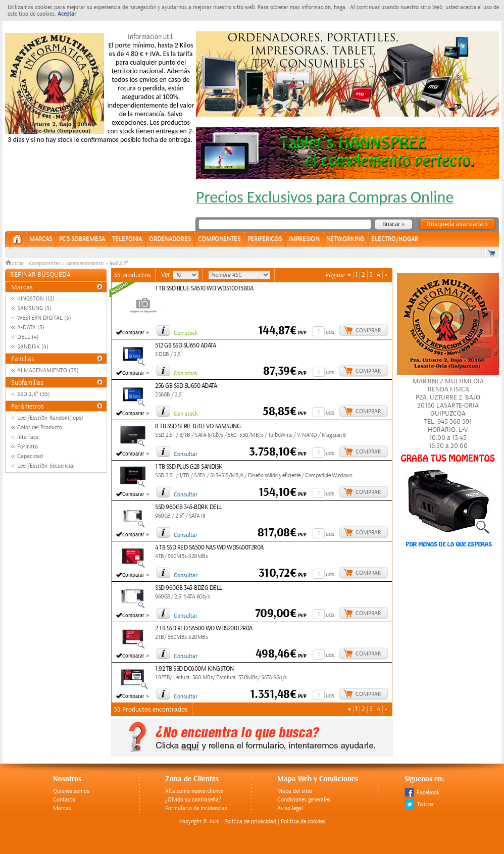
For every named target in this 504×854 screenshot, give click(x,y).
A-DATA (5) (31, 328)
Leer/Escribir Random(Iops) (50, 418)
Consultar (186, 454)
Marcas (41, 239)
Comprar (368, 331)
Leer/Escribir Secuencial (46, 466)
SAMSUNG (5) (34, 308)
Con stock (186, 333)
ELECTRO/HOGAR (395, 239)
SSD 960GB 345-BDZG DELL (189, 588)
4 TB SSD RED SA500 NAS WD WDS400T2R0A (209, 548)
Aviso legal (290, 808)
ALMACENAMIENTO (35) (48, 370)
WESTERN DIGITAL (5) (44, 318)
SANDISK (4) (33, 347)
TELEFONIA (127, 239)
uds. (331, 332)
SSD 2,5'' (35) (34, 394)
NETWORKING (345, 239)
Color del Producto (40, 428)
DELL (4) (28, 337)
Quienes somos (71, 791)
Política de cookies (303, 821)
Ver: (167, 275)
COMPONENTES (219, 239)
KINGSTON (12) (36, 299)
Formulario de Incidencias (196, 808)
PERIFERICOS (265, 239)
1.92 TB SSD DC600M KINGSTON (194, 669)
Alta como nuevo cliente (194, 791)
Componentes (44, 264)
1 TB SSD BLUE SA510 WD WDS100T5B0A (204, 289)
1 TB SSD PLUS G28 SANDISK (189, 467)
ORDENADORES (170, 239)
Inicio (15, 264)
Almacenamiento (85, 264)
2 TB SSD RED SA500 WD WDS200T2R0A (204, 629)
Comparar (133, 333)
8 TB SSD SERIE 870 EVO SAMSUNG (198, 426)
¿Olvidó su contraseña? (193, 800)
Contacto (64, 800)
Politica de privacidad (250, 821)
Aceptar (67, 14)
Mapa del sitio (295, 791)
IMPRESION (304, 239)
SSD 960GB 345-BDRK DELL (189, 507)
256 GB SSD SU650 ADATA (186, 386)
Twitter (419, 804)
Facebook (422, 793)
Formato (28, 447)
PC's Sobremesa (82, 239)
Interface (28, 437)
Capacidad (30, 456)
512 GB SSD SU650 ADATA (185, 346)
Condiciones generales (304, 800)
